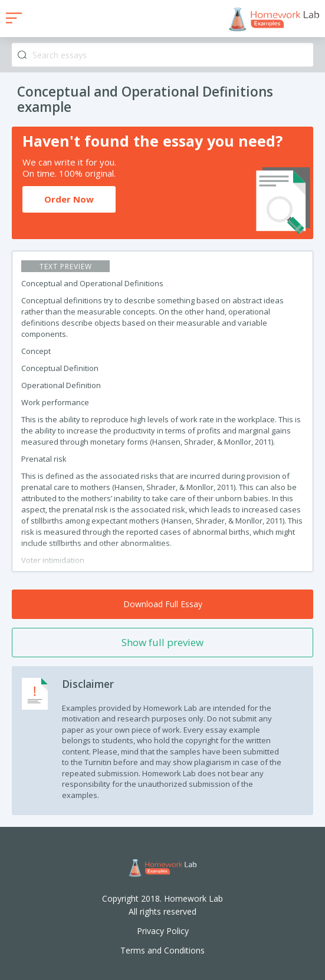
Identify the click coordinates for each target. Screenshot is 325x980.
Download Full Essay (163, 604)
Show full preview (162, 642)
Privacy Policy (163, 931)
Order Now (69, 199)
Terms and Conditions (162, 950)
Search (22, 55)
